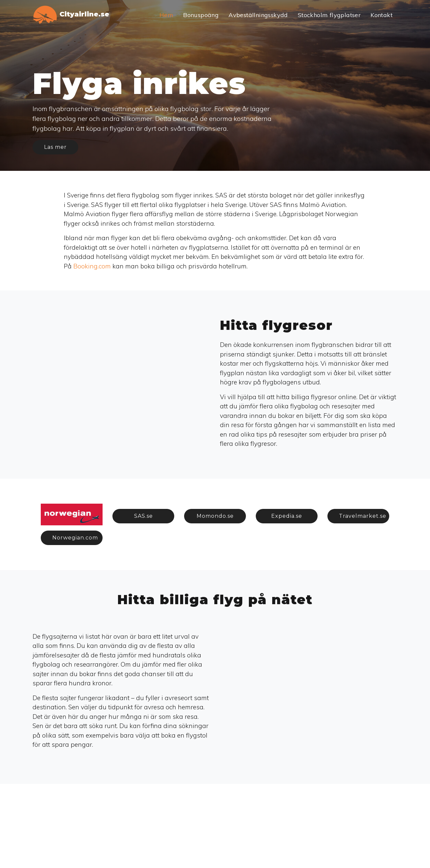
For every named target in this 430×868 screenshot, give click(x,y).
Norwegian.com (75, 538)
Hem (166, 15)
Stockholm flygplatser (329, 15)
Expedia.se (287, 516)
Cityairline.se (71, 15)
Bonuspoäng (201, 15)
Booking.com (92, 266)
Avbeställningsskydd (258, 15)
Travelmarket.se (363, 516)
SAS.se (143, 516)
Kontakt (382, 15)
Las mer (55, 147)
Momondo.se (215, 516)
